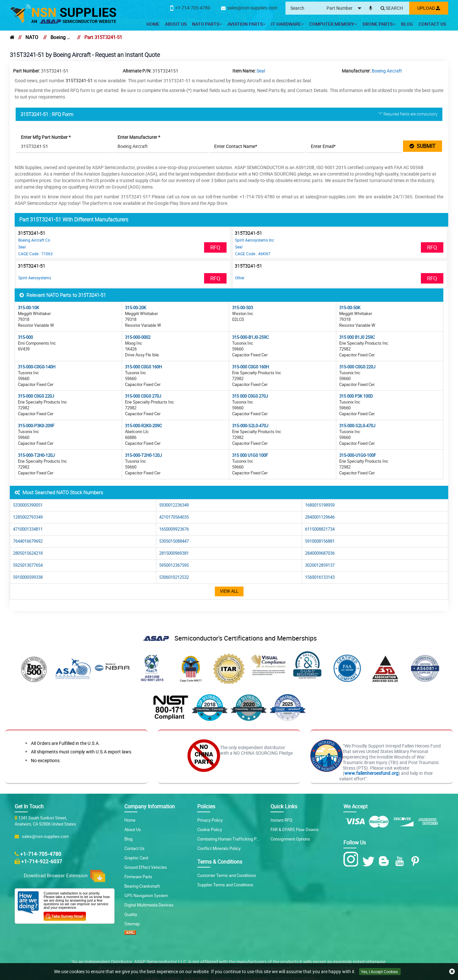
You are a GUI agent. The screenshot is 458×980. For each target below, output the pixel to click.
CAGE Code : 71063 (35, 254)
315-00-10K (28, 308)
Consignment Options (290, 839)
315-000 (25, 337)
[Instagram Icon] (352, 859)
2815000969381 (174, 553)
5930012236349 (174, 505)
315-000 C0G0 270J (143, 396)
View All (229, 591)
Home (153, 24)
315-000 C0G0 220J (357, 367)
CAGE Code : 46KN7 (253, 254)
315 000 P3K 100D (356, 396)
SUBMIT (423, 146)
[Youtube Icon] (401, 861)
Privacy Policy (210, 820)
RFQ (215, 247)
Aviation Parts (247, 24)
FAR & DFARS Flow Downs (295, 829)
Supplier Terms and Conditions (225, 885)
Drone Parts (379, 24)
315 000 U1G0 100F (250, 455)
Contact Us (432, 24)
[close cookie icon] (452, 972)
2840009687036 (320, 553)
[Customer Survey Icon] (65, 915)
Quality (131, 914)
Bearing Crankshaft (142, 886)
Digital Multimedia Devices (149, 905)
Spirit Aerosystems (35, 278)
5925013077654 (28, 565)
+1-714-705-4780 (41, 854)
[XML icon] (130, 933)
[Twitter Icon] (370, 861)
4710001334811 (28, 529)
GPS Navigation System (146, 895)
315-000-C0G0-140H (37, 367)
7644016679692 (28, 541)
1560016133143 (320, 577)
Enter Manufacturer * (139, 137)
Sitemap (132, 924)
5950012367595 (174, 565)
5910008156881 (320, 541)
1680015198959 (320, 505)
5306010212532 (174, 577)
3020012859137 (320, 565)
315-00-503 (243, 308)
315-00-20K (136, 308)
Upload (429, 8)
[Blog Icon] (385, 861)
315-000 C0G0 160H (143, 367)
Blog (407, 24)
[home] (12, 37)
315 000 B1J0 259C (357, 337)
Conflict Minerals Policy (219, 848)
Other (240, 278)
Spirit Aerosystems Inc (255, 240)
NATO (32, 37)
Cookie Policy (210, 829)
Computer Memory (333, 24)
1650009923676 (174, 529)
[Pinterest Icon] (416, 861)
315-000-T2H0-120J (36, 455)
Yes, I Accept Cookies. (380, 972)
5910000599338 (28, 577)
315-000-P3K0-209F (36, 426)
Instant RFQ (281, 820)
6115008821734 (320, 529)
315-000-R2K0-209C (143, 426)
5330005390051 (28, 505)
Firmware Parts (138, 877)
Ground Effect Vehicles (146, 867)
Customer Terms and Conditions (227, 875)
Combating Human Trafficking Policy (231, 839)
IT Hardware (287, 24)
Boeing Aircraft (61, 37)
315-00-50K (350, 308)
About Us (176, 24)
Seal (261, 71)
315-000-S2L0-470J (250, 426)
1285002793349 (28, 517)
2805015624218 (28, 553)
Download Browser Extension (64, 876)
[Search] (392, 8)
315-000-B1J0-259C (250, 337)
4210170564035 (174, 517)
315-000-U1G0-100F (358, 455)
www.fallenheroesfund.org (371, 773)
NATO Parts (207, 24)
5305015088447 (174, 541)
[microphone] (371, 7)
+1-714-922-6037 (42, 861)
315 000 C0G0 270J (250, 396)
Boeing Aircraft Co (34, 240)
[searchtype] (346, 8)
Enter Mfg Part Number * (46, 137)
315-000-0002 (138, 337)
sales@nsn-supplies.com (44, 836)
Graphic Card (136, 858)
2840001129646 (320, 517)
